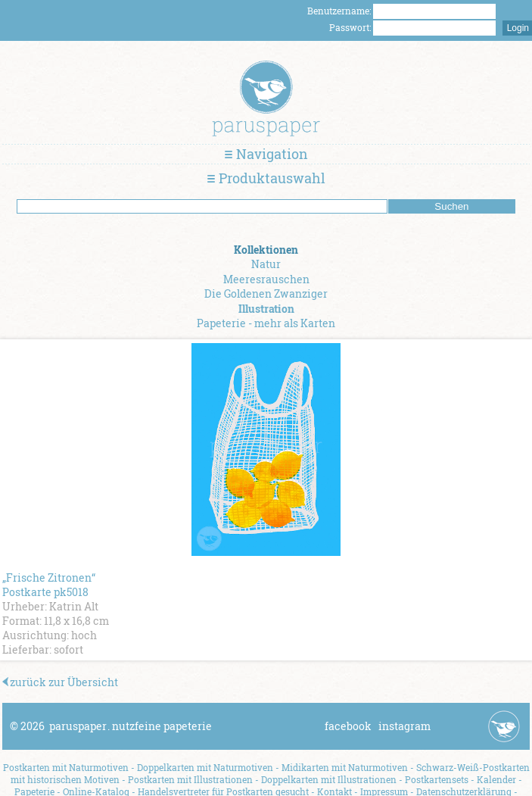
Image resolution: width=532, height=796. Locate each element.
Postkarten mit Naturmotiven (66, 767)
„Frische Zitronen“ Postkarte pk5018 (49, 585)
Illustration (266, 309)
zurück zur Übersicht (60, 682)
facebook (348, 726)
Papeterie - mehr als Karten (266, 323)
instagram (404, 726)
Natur (266, 264)
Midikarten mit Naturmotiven (345, 767)
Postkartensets (437, 779)
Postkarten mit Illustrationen (190, 779)
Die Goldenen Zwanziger (266, 293)
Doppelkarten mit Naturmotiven (205, 767)
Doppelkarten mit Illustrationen (329, 779)
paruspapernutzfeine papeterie (131, 726)
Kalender (496, 779)
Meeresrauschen (266, 279)
